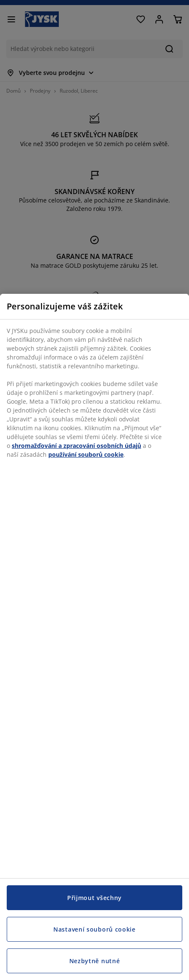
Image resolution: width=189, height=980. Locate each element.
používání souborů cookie (86, 454)
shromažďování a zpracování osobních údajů (76, 446)
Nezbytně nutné (95, 961)
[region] (94, 637)
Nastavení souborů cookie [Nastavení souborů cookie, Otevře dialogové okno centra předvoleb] (94, 929)
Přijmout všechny (94, 898)
